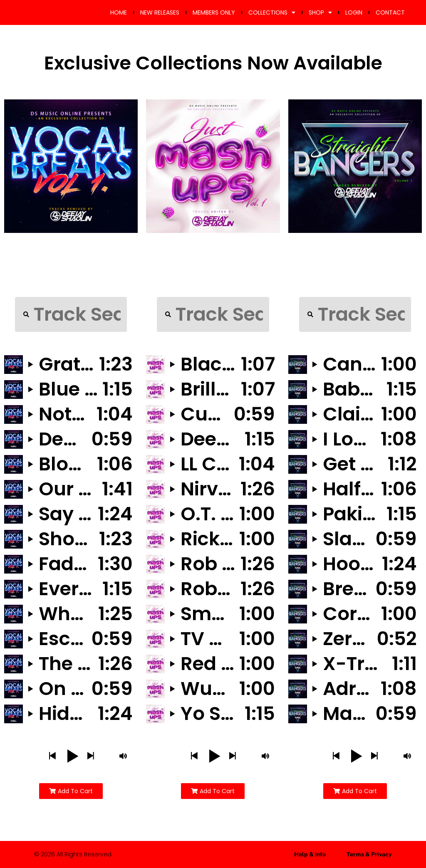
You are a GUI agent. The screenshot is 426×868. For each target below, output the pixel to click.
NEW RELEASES (160, 12)
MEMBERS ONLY (214, 12)
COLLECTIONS (272, 12)
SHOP (320, 12)
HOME (119, 12)
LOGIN (354, 12)
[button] (52, 756)
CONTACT (390, 12)
